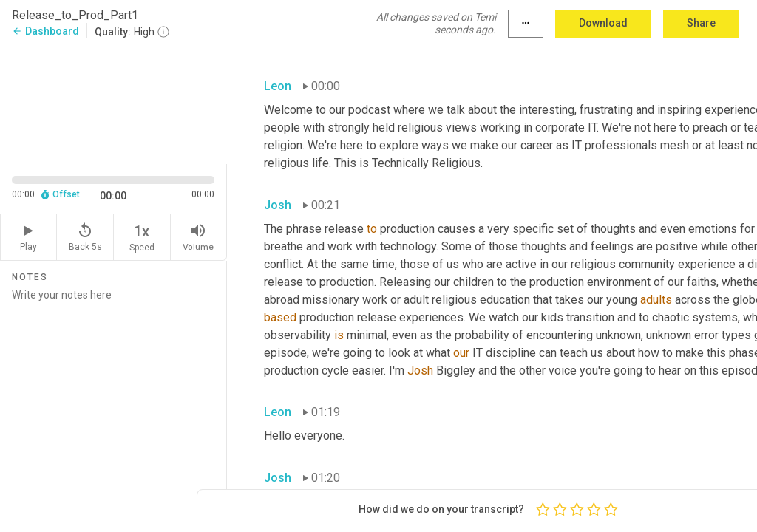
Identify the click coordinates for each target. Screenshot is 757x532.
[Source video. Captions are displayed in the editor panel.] (113, 104)
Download (603, 23)
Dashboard (45, 31)
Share (701, 23)
